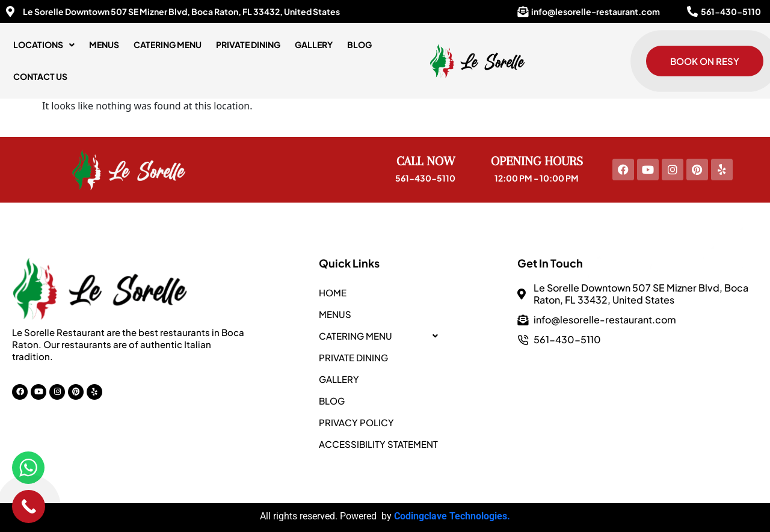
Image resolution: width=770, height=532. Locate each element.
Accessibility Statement (378, 444)
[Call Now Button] (29, 506)
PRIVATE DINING (248, 44)
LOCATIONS (44, 44)
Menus (104, 44)
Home (333, 292)
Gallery (314, 44)
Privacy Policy (356, 422)
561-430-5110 (425, 178)
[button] (44, 45)
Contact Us (40, 76)
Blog (359, 44)
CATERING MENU (168, 44)
